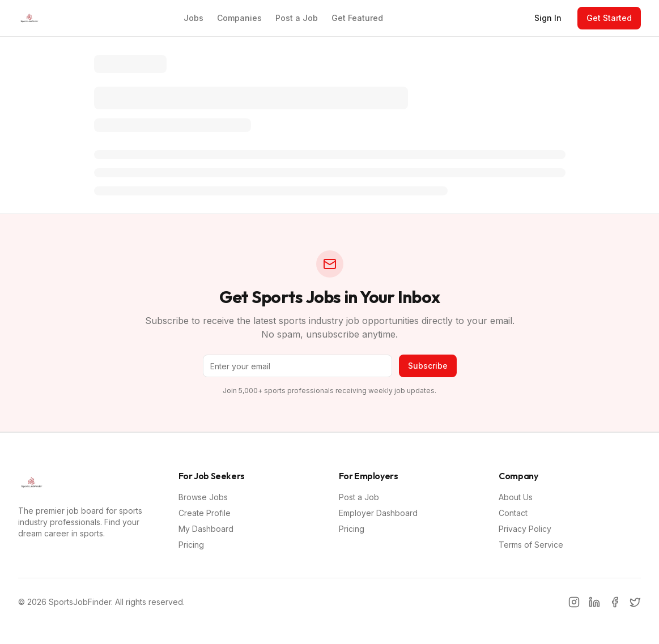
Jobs (194, 18)
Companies (239, 18)
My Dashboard (206, 529)
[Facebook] (615, 602)
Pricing (191, 545)
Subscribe (428, 366)
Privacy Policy (525, 529)
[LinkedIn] (594, 602)
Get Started (609, 18)
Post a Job (297, 18)
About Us (516, 497)
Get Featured (357, 18)
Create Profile (205, 513)
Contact (513, 513)
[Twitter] (635, 602)
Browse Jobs (203, 497)
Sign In (548, 18)
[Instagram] (574, 602)
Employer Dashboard (378, 513)
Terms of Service (531, 545)
